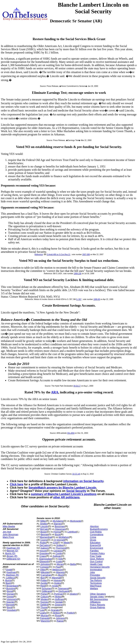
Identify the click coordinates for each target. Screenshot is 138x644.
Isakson (45, 548)
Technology (96, 583)
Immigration (96, 570)
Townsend (63, 588)
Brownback (12, 586)
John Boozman (11, 534)
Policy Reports (98, 605)
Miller (43, 521)
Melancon (57, 570)
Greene (59, 605)
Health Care (96, 564)
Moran (60, 564)
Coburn (44, 597)
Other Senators (98, 594)
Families (94, 551)
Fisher (44, 594)
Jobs (92, 572)
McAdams (58, 521)
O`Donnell (59, 540)
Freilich (71, 613)
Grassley (44, 553)
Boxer (43, 532)
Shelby (44, 524)
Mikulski (45, 572)
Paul (58, 567)
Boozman (60, 526)
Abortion (94, 526)
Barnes (58, 524)
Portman (58, 594)
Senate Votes (97, 597)
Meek (66, 543)
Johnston (45, 564)
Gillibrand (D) (13, 559)
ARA (55, 392)
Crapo (43, 556)
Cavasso (58, 551)
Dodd (9, 570)
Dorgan (11, 594)
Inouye (43, 551)
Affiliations (95, 602)
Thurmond (61, 548)
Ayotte (44, 583)
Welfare (94, 588)
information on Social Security (83, 481)
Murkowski (76, 521)
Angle (55, 586)
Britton (57, 613)
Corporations (97, 534)
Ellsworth (44, 561)
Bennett (10, 605)
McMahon (64, 537)
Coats (59, 561)
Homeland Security (100, 567)
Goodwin (12, 610)
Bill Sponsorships (99, 599)
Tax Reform (96, 580)
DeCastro (44, 545)
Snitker (60, 545)
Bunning (11, 588)
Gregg (10, 597)
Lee (42, 610)
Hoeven (58, 580)
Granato (55, 610)
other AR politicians (66, 497)
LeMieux (11, 578)
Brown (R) (12, 556)
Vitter (43, 570)
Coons (44, 540)
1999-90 (97, 299)
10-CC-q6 (76, 474)
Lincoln (44, 526)
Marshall (56, 578)
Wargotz (60, 572)
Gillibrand (47, 591)
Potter (44, 580)
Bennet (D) (12, 551)
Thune (44, 607)
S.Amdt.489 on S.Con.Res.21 (58, 254)
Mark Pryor (8, 537)
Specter (10, 602)
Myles (58, 597)
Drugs (93, 540)
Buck (58, 534)
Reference (39, 254)
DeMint (44, 605)
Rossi (58, 615)
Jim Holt (7, 532)
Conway (44, 567)
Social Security (76, 491)
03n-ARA (71, 433)
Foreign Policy (97, 553)
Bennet (44, 534)
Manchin (45, 621)
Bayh (8, 583)
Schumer (46, 588)
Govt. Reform (97, 559)
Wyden (44, 599)
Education (95, 543)
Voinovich (12, 599)
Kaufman (11, 572)
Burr (43, 578)
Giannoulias (45, 559)
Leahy (43, 613)
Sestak (59, 602)
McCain (44, 529)
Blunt (61, 575)
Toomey (44, 602)
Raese (60, 621)
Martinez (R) (13, 575)
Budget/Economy (99, 529)
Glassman (60, 529)
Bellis (73, 564)
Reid (43, 586)
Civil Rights (96, 532)
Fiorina (57, 532)
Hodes (57, 583)
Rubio (43, 543)
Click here (17, 484)
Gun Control (96, 561)
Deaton (73, 594)
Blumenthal (46, 537)
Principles (95, 575)
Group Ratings (98, 607)
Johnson (60, 618)
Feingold (45, 618)
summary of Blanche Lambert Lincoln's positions (64, 494)
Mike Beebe (9, 526)
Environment (97, 548)
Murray (45, 615)
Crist (55, 543)
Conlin (59, 553)
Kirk (60, 559)
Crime (93, 537)
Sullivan (57, 556)
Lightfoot (72, 532)
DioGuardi (64, 591)
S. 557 (79, 299)
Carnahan (46, 575)
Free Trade (96, 556)
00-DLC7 (77, 386)
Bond (10, 591)
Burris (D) (10, 553)
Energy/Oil (96, 545)
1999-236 (77, 274)
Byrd (9, 607)
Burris (8, 580)
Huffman (59, 599)
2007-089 (86, 254)
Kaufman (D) (13, 548)
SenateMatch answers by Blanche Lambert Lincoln (62, 488)
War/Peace (96, 586)
